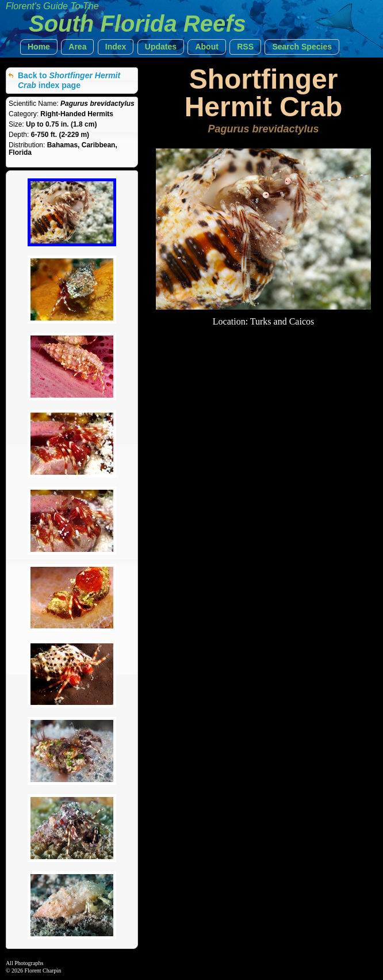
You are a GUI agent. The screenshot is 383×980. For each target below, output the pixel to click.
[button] (39, 47)
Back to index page (69, 80)
